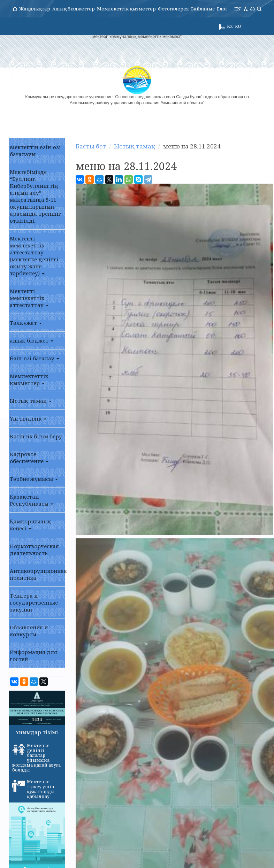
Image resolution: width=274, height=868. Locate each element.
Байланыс (203, 9)
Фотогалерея (173, 9)
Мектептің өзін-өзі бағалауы (35, 151)
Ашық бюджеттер (74, 9)
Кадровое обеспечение (29, 458)
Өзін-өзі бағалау (35, 358)
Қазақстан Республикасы (32, 500)
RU (238, 26)
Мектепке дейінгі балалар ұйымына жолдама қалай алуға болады (36, 758)
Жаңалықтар (35, 9)
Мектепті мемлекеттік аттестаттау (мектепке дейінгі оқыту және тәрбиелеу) (34, 256)
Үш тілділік (28, 418)
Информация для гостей (33, 655)
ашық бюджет (32, 340)
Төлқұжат (26, 323)
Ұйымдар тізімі (37, 732)
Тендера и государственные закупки (34, 602)
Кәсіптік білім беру (36, 436)
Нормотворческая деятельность (34, 550)
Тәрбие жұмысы (34, 479)
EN (238, 9)
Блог (222, 9)
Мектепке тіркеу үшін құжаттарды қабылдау (33, 789)
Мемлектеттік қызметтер (29, 379)
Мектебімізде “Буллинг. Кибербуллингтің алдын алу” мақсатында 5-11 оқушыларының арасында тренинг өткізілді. (35, 196)
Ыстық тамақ (31, 401)
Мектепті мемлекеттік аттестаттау (29, 298)
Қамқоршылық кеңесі (31, 525)
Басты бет (90, 146)
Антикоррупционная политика (37, 574)
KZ (230, 26)
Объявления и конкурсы (29, 631)
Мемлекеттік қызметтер (126, 9)
